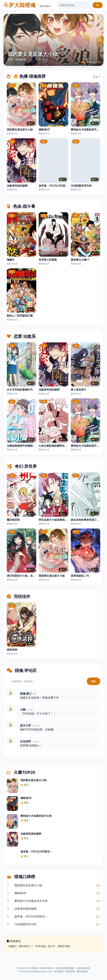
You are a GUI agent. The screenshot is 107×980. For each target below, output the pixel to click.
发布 (93, 681)
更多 (97, 77)
